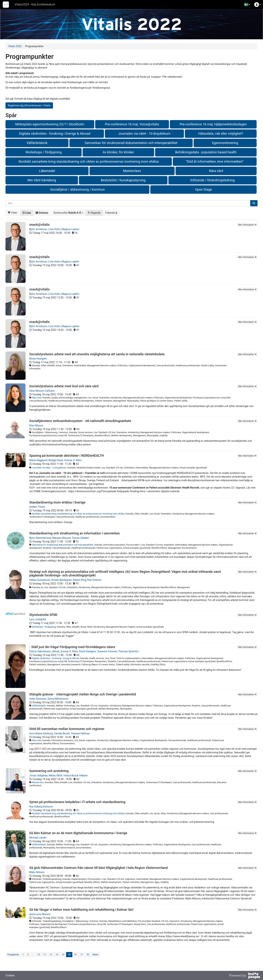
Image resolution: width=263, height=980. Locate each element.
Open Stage (203, 189)
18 (88, 955)
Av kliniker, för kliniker (118, 152)
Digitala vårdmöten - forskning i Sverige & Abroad (55, 134)
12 (51, 955)
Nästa (95, 955)
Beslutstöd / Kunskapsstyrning (123, 180)
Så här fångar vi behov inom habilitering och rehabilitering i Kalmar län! (81, 910)
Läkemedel (47, 171)
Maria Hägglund (38, 460)
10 (39, 955)
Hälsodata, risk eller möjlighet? (221, 134)
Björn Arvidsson (38, 229)
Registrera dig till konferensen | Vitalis (29, 105)
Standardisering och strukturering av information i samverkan (75, 533)
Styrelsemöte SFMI (43, 615)
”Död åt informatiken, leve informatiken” (215, 161)
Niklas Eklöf (56, 775)
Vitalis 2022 (15, 46)
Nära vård (216, 171)
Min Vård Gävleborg (42, 180)
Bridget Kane (56, 460)
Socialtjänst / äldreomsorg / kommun (78, 189)
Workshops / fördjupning (44, 152)
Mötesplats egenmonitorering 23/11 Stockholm (50, 124)
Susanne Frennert (107, 651)
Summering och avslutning (49, 771)
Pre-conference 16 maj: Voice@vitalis (132, 124)
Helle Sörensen (38, 699)
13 (57, 955)
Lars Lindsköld (38, 619)
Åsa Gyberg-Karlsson (41, 807)
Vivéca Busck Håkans (75, 775)
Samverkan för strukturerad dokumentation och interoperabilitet (131, 143)
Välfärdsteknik (37, 143)
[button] (247, 5)
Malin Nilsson (37, 872)
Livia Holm (54, 229)
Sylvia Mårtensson (58, 699)
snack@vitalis (39, 225)
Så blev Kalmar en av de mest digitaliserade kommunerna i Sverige (78, 833)
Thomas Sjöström (128, 651)
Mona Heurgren (38, 359)
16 (75, 955)
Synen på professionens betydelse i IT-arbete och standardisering (77, 802)
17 (81, 955)
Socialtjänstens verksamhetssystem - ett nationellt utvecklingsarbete (80, 421)
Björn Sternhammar (40, 538)
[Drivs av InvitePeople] (245, 976)
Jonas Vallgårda (38, 775)
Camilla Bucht (62, 733)
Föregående (13, 955)
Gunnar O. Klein (73, 460)
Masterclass (132, 171)
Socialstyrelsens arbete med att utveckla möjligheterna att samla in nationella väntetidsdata (97, 354)
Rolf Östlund (94, 580)
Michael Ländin (38, 838)
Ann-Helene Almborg (41, 733)
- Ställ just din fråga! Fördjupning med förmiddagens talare (72, 647)
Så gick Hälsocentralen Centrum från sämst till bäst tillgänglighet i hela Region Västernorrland (98, 868)
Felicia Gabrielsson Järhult (44, 651)
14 (63, 955)
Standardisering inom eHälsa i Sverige (57, 502)
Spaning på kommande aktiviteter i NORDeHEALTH (67, 456)
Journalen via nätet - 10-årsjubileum (144, 134)
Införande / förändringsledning (213, 180)
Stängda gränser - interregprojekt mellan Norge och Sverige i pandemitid (83, 694)
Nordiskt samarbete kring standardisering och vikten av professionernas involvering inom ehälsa (89, 161)
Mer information (247, 225)
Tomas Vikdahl (80, 538)
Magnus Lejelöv (70, 229)
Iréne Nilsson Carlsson (42, 391)
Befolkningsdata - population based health (206, 152)
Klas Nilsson (36, 425)
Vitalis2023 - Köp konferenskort (35, 4)
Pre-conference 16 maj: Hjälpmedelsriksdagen (213, 124)
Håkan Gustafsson (40, 580)
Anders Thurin (37, 507)
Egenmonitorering (225, 143)
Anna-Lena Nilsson (40, 914)
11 (45, 955)
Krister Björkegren (61, 580)
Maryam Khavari (61, 538)
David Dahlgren (88, 651)
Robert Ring (80, 580)
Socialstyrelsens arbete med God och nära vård (64, 386)
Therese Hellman (80, 733)
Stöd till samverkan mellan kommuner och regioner (67, 729)
